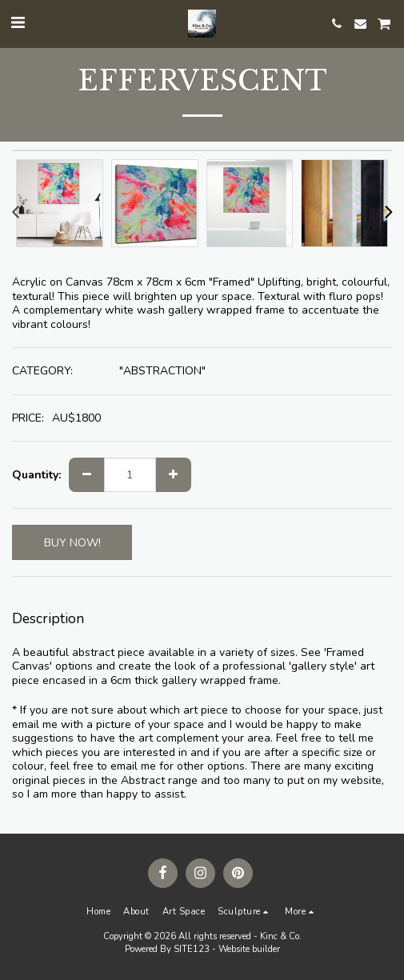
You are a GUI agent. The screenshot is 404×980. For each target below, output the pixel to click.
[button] (18, 23)
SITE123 (192, 949)
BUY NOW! (72, 543)
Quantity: (36, 475)
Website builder (249, 949)
